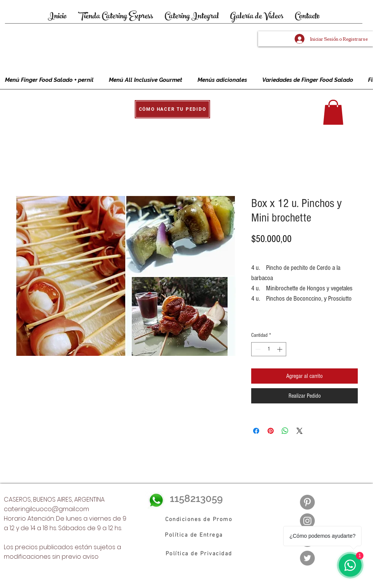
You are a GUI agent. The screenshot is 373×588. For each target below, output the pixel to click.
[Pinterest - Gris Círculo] (307, 502)
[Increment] (280, 349)
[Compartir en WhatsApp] (285, 431)
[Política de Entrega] (194, 535)
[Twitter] (307, 558)
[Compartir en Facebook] (256, 431)
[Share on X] (300, 431)
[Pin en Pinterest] (271, 431)
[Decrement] (257, 349)
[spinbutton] (269, 349)
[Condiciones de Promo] (199, 519)
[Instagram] (307, 521)
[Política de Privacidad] (199, 554)
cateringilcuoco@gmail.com (46, 509)
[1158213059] (201, 499)
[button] (172, 109)
